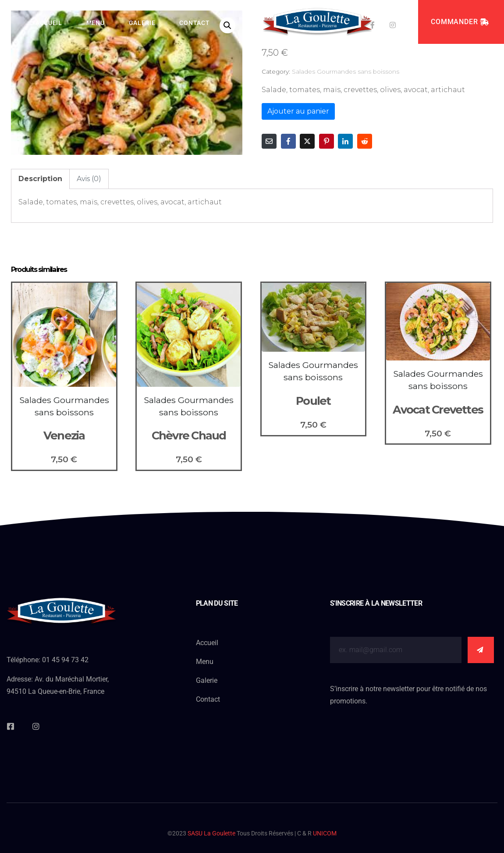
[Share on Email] (269, 141)
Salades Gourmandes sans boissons (346, 71)
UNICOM (325, 833)
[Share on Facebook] (288, 141)
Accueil (49, 23)
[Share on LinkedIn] (345, 141)
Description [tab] (40, 179)
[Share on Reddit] (365, 141)
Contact (194, 23)
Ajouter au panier (298, 111)
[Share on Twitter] (307, 141)
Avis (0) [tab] (89, 179)
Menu (96, 23)
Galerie (142, 23)
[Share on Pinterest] (327, 141)
